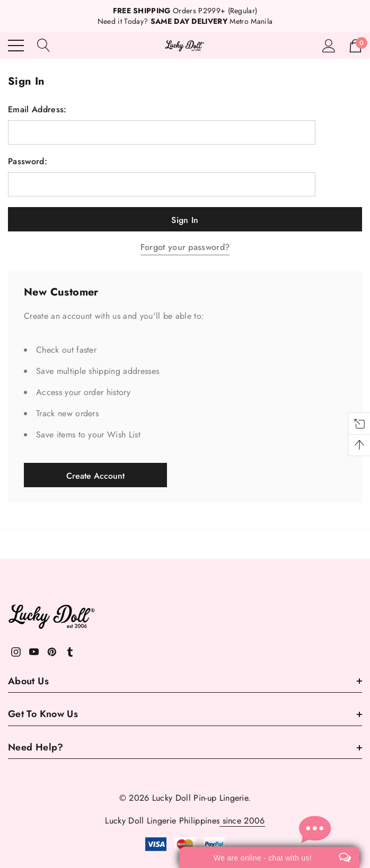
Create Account (95, 476)
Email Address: (37, 110)
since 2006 (242, 821)
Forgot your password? (185, 247)
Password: (28, 162)
